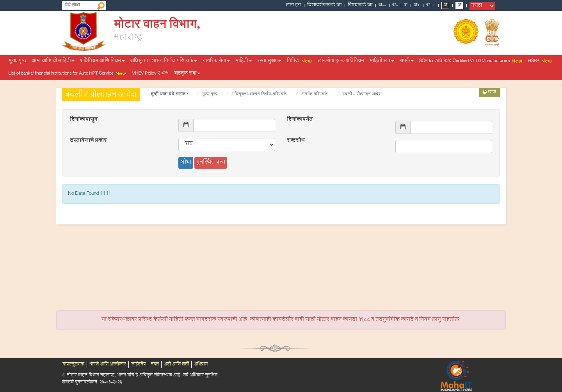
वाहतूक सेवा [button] (187, 74)
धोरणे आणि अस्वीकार (108, 365)
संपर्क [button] (407, 61)
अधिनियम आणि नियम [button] (102, 61)
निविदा (300, 61)
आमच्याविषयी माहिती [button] (53, 61)
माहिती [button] (244, 61)
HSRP (540, 61)
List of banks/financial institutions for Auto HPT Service (68, 74)
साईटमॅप (138, 365)
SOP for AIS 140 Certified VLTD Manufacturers (471, 61)
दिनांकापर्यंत (300, 120)
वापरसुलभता (73, 365)
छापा (489, 93)
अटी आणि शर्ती (176, 365)
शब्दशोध (296, 141)
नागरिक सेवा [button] (216, 61)
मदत (155, 365)
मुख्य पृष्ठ (17, 61)
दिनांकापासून (84, 120)
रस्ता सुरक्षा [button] (269, 61)
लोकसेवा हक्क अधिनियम (341, 61)
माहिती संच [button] (382, 61)
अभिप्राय (201, 365)
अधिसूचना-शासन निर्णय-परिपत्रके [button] (164, 61)
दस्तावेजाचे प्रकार (88, 141)
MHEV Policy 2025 (150, 74)
